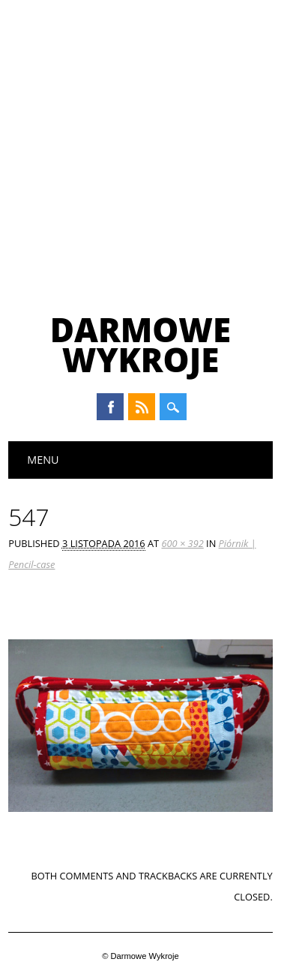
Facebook (110, 407)
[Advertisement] (140, 148)
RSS (142, 407)
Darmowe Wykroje (140, 344)
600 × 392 (182, 543)
